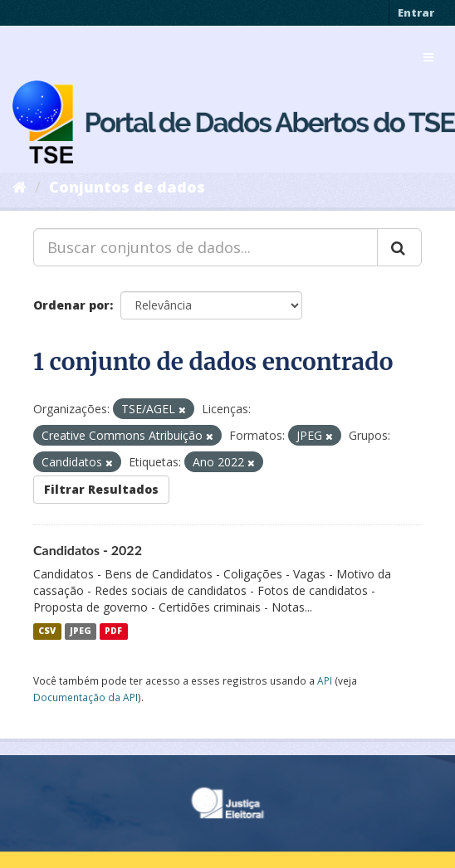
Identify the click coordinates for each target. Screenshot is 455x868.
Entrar (416, 12)
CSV (47, 631)
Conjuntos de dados (127, 187)
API (325, 680)
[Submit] (399, 247)
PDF (113, 631)
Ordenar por (71, 305)
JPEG (81, 631)
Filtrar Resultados (101, 489)
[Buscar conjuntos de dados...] (205, 247)
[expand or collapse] (428, 57)
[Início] (20, 187)
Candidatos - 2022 (88, 550)
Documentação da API (86, 697)
